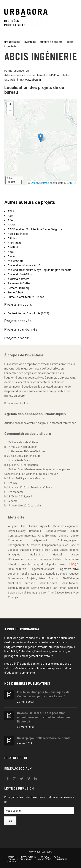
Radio (57, 857)
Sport (44, 593)
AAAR (11, 225)
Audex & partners (18, 279)
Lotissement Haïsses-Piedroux (27, 451)
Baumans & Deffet (19, 283)
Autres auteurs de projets (30, 202)
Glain (55, 550)
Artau (11, 252)
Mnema (13, 501)
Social (22, 593)
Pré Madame (16, 492)
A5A (10, 220)
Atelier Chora (16, 261)
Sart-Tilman (60, 588)
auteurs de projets (51, 42)
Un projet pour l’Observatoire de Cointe (44, 738)
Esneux (74, 545)
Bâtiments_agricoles (66, 526)
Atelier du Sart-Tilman (21, 274)
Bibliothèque (44, 859)
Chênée (63, 536)
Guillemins (37, 555)
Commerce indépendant (28, 540)
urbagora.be (12, 42)
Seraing (13, 593)
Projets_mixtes (36, 578)
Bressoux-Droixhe (56, 531)
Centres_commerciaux (22, 536)
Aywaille (45, 526)
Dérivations (26, 859)
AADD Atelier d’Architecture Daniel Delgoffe (35, 229)
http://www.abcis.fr (29, 80)
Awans (33, 526)
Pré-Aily (13, 483)
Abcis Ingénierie (18, 234)
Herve (75, 555)
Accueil (12, 857)
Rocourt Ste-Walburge (64, 578)
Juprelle (51, 564)
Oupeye (74, 574)
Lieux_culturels (17, 569)
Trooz (68, 593)
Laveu (63, 564)
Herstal (57, 555)
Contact (12, 862)
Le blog (11, 859)
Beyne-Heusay (17, 531)
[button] (40, 138)
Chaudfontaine (47, 536)
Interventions (28, 857)
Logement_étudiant (42, 569)
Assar (11, 256)
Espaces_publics (18, 550)
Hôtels (57, 559)
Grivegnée (14, 555)
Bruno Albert (15, 292)
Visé (76, 593)
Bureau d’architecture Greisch (26, 297)
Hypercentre (71, 559)
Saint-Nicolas (71, 583)
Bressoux (35, 531)
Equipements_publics (55, 545)
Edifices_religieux (68, 540)
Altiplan (12, 238)
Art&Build (13, 247)
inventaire (30, 42)
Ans (23, 526)
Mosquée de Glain (19, 460)
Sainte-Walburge (41, 588)
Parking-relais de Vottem (23, 442)
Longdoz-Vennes (57, 574)
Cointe (75, 536)
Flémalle (35, 550)
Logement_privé (69, 569)
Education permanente (21, 673)
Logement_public (18, 574)
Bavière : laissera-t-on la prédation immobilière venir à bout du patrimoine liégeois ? (44, 717)
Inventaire (62, 859)
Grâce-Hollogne (69, 550)
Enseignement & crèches (24, 545)
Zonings (13, 597)
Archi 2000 (14, 243)
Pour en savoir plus (16, 403)
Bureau (74, 531)
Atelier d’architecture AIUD (24, 265)
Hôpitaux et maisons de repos (30, 559)
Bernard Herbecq (18, 288)
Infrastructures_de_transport (25, 564)
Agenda (45, 857)
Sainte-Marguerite (19, 588)
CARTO (71, 183)
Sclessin (73, 588)
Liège (74, 564)
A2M (10, 216)
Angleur (13, 526)
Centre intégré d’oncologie (24, 313)
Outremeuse (16, 578)
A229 (11, 211)
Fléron (46, 550)
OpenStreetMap (40, 183)
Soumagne (33, 593)
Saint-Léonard (49, 583)
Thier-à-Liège (56, 593)
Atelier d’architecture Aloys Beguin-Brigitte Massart (39, 270)
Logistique (38, 574)
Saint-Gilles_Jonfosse (21, 583)
